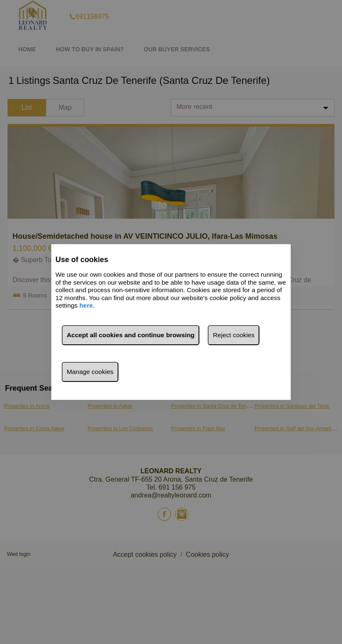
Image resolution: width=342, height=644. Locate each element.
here (86, 305)
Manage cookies (90, 372)
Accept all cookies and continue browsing (131, 335)
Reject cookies (234, 335)
